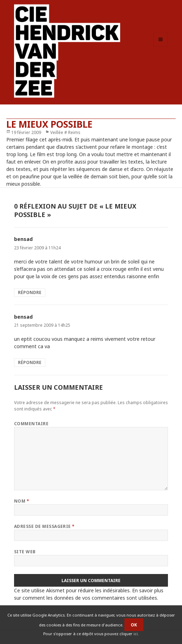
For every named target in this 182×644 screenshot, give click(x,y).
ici (136, 634)
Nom (22, 501)
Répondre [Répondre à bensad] (30, 292)
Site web (25, 552)
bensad (23, 239)
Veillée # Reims (65, 132)
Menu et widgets (161, 47)
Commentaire (31, 424)
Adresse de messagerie (44, 526)
